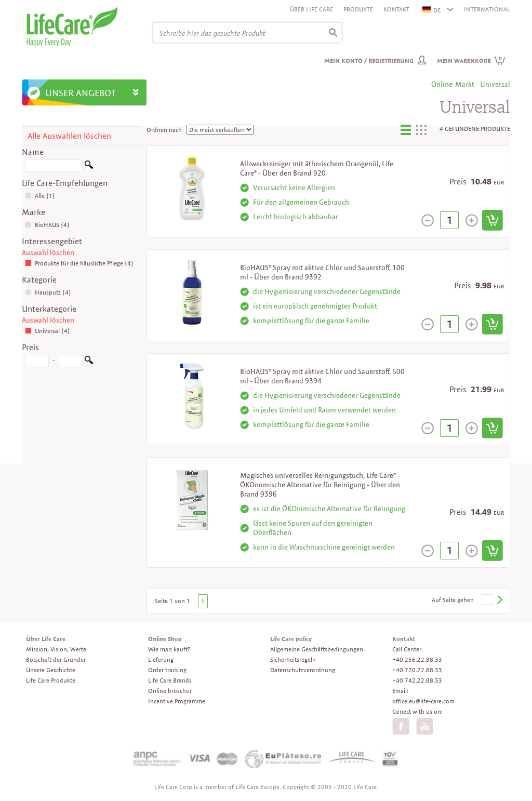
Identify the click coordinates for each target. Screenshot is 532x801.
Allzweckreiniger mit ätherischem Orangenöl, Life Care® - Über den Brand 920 (317, 168)
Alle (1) (40, 196)
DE (432, 10)
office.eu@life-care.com (423, 701)
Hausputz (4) (48, 292)
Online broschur (170, 691)
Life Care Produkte (51, 680)
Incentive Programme (177, 701)
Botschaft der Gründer (56, 659)
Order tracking (167, 670)
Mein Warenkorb (471, 61)
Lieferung (161, 659)
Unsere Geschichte (51, 670)
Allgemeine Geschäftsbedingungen (317, 649)
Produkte (358, 9)
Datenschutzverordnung (303, 670)
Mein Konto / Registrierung (369, 61)
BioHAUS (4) (47, 225)
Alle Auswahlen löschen (69, 136)
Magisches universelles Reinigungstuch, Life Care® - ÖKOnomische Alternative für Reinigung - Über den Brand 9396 (320, 485)
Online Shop (165, 639)
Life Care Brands (170, 680)
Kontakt (396, 9)
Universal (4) (48, 331)
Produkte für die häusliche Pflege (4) (79, 263)
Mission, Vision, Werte (56, 649)
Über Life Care (311, 9)
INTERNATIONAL (487, 9)
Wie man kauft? (169, 649)
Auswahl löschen (48, 252)
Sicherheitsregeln (293, 659)
